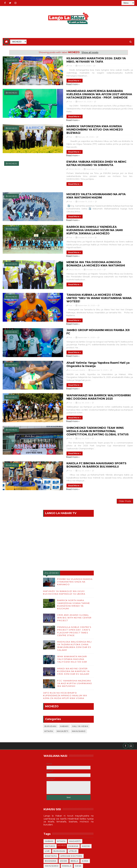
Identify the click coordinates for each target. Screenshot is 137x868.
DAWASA (73, 802)
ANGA (85, 841)
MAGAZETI (63, 687)
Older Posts (125, 456)
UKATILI (73, 831)
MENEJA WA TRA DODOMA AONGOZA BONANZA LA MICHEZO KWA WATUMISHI (83, 242)
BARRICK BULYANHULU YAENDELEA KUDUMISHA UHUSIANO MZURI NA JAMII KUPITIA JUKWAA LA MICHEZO (88, 212)
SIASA (78, 822)
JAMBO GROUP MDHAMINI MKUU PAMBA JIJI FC (80, 300)
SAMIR (62, 831)
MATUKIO (50, 802)
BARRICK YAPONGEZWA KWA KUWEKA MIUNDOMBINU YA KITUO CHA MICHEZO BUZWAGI (87, 122)
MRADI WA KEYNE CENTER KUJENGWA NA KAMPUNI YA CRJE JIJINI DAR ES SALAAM (73, 627)
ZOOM (64, 817)
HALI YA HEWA (80, 682)
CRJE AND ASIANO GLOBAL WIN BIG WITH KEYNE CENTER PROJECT (74, 573)
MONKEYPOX (52, 836)
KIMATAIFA (51, 812)
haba (76, 836)
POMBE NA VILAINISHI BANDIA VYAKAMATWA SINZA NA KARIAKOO (75, 537)
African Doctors (71, 812)
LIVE (47, 807)
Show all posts (90, 52)
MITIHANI (50, 831)
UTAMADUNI (71, 841)
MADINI (86, 802)
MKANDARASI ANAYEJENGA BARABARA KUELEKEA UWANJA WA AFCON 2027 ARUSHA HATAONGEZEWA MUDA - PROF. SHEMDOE (89, 91)
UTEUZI (73, 807)
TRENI (66, 836)
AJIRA (85, 817)
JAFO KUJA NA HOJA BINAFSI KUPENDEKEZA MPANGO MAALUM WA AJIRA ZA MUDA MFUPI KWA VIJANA (65, 651)
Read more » (54, 77)
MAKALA (67, 822)
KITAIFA (49, 687)
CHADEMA (61, 826)
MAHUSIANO (79, 687)
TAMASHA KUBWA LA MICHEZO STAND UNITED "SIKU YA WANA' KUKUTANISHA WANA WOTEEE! (86, 271)
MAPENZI (50, 846)
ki (60, 846)
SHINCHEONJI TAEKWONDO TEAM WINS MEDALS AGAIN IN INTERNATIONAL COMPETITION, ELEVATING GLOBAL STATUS (89, 391)
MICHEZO (13, 60)
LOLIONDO (77, 826)
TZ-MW (85, 831)
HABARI (64, 682)
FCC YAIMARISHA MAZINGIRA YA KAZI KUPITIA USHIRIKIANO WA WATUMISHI (75, 639)
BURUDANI (50, 682)
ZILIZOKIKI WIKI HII (52, 529)
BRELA (75, 817)
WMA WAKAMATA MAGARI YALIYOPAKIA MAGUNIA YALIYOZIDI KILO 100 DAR (72, 615)
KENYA (49, 826)
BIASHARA (51, 817)
